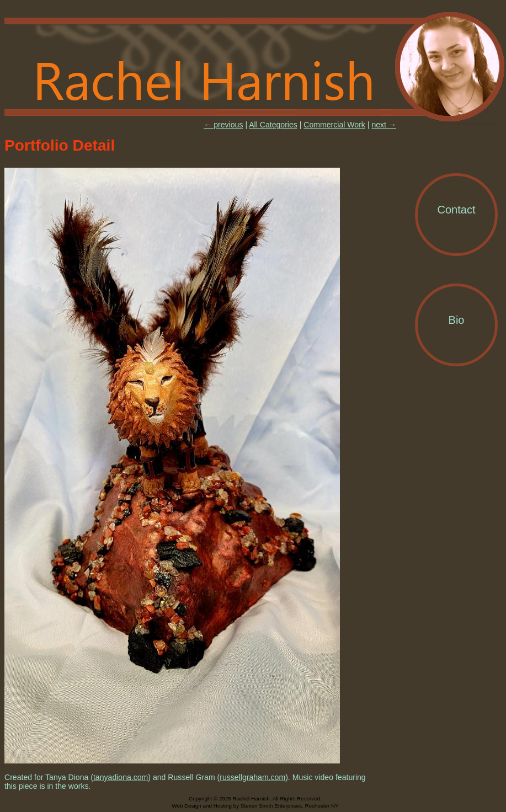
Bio (457, 320)
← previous (223, 125)
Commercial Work (334, 125)
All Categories (273, 125)
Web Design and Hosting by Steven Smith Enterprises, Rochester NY (255, 806)
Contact (457, 210)
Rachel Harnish (255, 67)
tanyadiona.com (121, 777)
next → (384, 125)
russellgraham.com (252, 777)
